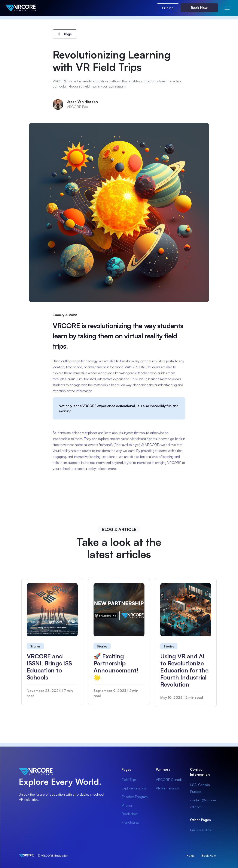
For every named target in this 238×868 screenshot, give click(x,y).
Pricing (168, 8)
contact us (79, 469)
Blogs (65, 34)
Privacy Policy (201, 830)
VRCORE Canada (169, 780)
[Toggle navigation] (227, 8)
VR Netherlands (167, 788)
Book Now (199, 8)
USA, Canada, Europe (200, 788)
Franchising (130, 822)
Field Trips (129, 780)
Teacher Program (135, 797)
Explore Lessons (134, 788)
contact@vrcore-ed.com (203, 804)
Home (191, 856)
